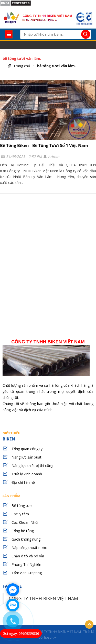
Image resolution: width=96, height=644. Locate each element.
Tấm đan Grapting (27, 573)
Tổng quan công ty (27, 449)
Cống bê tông (23, 531)
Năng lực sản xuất (26, 457)
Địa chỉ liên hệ (23, 482)
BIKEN (48, 436)
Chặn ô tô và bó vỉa (28, 556)
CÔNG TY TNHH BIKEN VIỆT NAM (44, 598)
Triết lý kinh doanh (27, 474)
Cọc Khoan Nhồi (25, 522)
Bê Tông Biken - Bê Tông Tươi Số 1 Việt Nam (44, 145)
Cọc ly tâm (20, 514)
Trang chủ (22, 66)
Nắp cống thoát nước (29, 548)
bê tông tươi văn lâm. (56, 66)
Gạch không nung (26, 539)
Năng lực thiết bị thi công (32, 466)
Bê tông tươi (22, 506)
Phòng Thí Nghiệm (27, 564)
